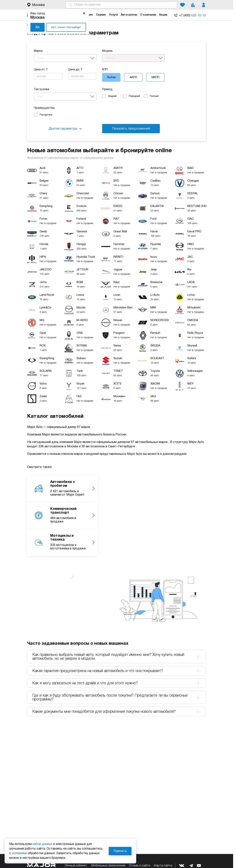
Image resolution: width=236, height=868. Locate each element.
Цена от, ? (41, 70)
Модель (107, 51)
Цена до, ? (75, 70)
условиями (19, 853)
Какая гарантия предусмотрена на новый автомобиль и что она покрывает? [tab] (117, 671)
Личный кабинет (76, 866)
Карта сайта (163, 866)
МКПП (156, 77)
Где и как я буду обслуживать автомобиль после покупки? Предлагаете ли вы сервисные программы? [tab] (117, 698)
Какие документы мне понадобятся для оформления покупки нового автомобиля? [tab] (117, 712)
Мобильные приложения (108, 866)
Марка (38, 51)
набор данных (43, 844)
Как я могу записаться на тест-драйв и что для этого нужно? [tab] (117, 683)
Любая (111, 77)
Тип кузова (41, 89)
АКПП (133, 77)
